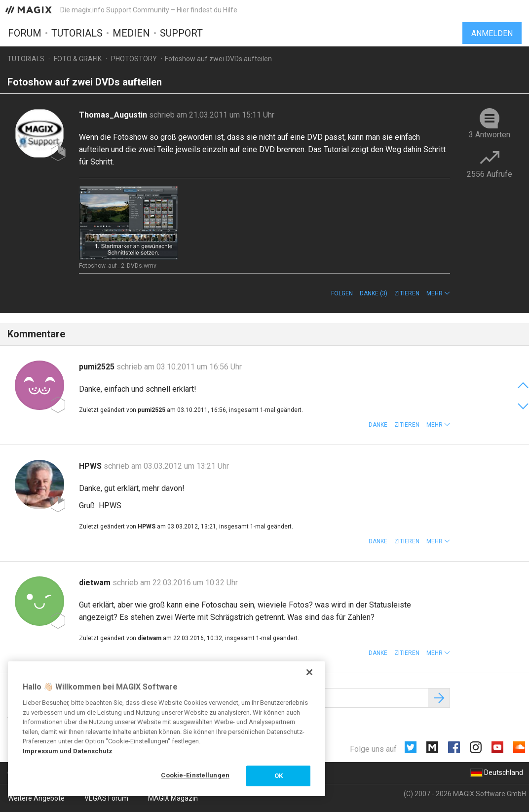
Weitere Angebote (36, 798)
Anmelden (492, 33)
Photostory (134, 59)
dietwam (96, 583)
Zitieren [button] (407, 293)
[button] (438, 293)
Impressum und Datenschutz (68, 751)
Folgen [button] (342, 293)
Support (181, 33)
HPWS (91, 466)
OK (279, 776)
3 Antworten (490, 135)
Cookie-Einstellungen (195, 775)
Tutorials (77, 33)
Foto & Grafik (78, 59)
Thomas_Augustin (114, 115)
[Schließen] (309, 672)
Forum (25, 33)
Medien (131, 33)
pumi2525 (98, 367)
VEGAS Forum (106, 798)
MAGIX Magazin (173, 798)
